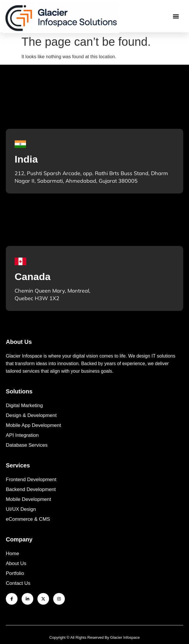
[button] (176, 16)
